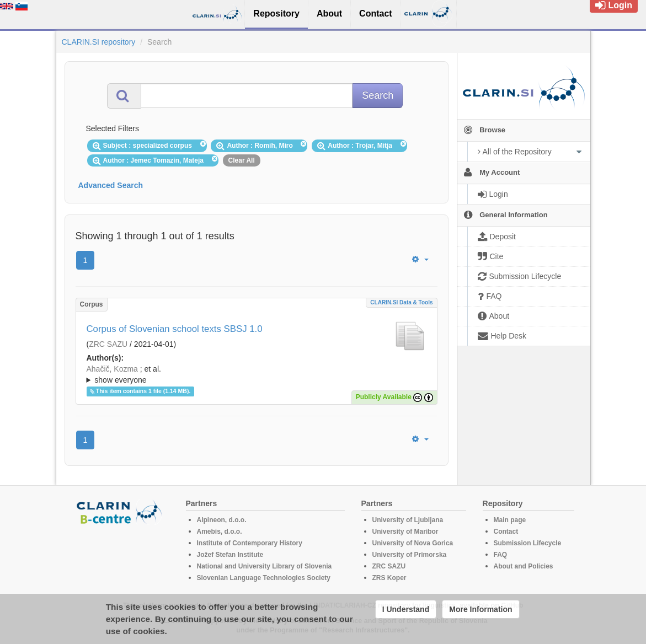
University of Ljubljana (408, 520)
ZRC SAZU (108, 344)
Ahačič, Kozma (112, 369)
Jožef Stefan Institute (230, 555)
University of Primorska (410, 555)
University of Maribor (405, 532)
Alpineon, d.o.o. (222, 520)
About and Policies (524, 566)
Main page (510, 520)
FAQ (501, 555)
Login (614, 5)
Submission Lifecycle (528, 543)
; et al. (257, 375)
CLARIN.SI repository (99, 42)
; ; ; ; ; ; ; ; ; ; (257, 374)
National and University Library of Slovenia (265, 566)
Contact (506, 532)
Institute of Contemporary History (250, 543)
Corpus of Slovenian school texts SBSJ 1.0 (175, 329)
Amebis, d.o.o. (220, 532)
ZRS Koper (389, 578)
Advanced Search (111, 185)
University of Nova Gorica (413, 543)
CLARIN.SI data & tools (401, 302)
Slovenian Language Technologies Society (264, 578)
